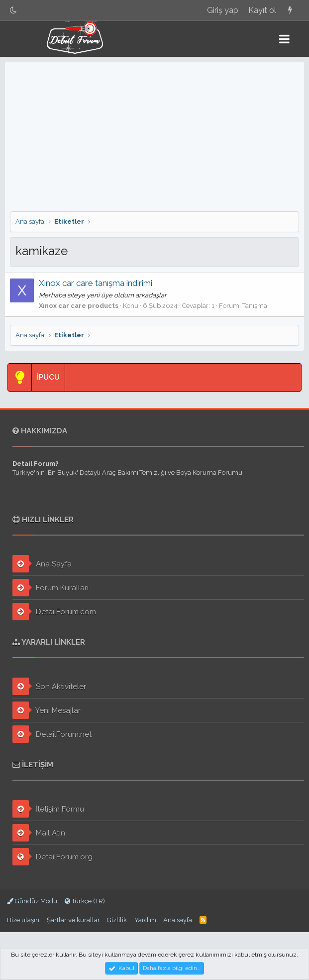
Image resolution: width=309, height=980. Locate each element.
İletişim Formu (48, 809)
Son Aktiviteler (49, 686)
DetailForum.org (52, 857)
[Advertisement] (154, 137)
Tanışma (255, 306)
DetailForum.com (54, 612)
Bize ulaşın (23, 920)
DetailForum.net (52, 734)
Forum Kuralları (51, 588)
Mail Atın (39, 833)
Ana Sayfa (42, 564)
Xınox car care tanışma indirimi (96, 283)
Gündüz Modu (32, 901)
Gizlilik (117, 920)
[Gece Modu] (13, 10)
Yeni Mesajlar (47, 710)
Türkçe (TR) (85, 901)
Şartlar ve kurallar (73, 920)
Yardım (145, 920)
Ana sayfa (178, 920)
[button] (284, 39)
